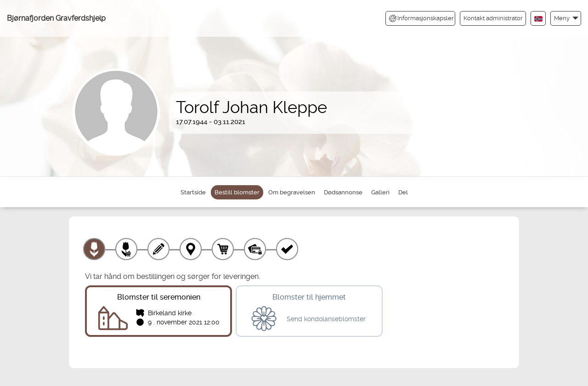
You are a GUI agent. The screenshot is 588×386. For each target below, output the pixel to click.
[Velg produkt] (94, 249)
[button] (566, 18)
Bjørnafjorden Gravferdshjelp (56, 18)
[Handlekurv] (223, 249)
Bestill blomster (237, 192)
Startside (193, 192)
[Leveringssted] (191, 249)
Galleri (380, 192)
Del (403, 192)
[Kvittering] (287, 249)
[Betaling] (255, 249)
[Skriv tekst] (158, 249)
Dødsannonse (343, 192)
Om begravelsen (292, 192)
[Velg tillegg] (126, 249)
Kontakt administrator (493, 18)
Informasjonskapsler (421, 18)
